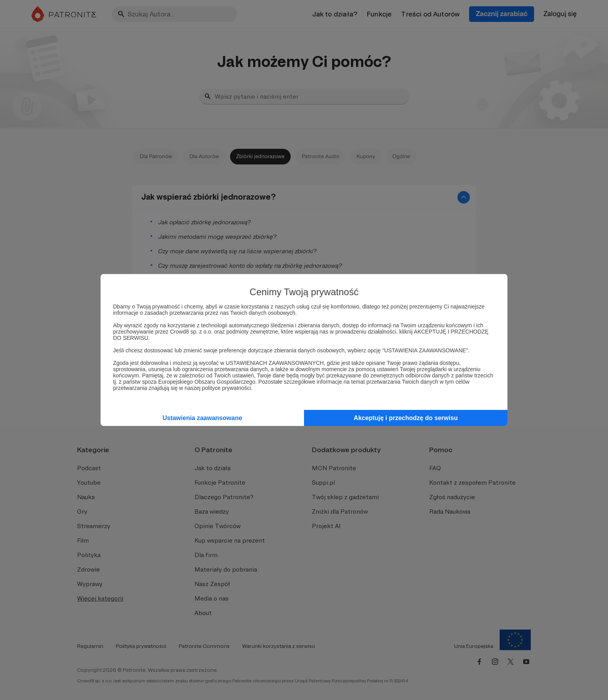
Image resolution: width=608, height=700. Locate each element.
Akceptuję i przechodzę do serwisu (406, 418)
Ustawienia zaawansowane (202, 418)
